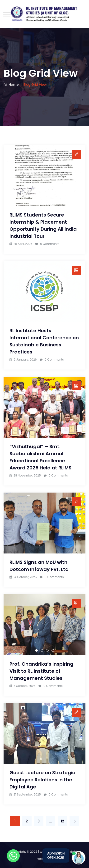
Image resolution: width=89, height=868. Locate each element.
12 (62, 821)
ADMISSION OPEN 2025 (56, 855)
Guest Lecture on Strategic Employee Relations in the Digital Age (42, 780)
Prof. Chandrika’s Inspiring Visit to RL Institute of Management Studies (41, 671)
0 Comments (50, 244)
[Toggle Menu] (7, 14)
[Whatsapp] (13, 856)
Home (11, 85)
